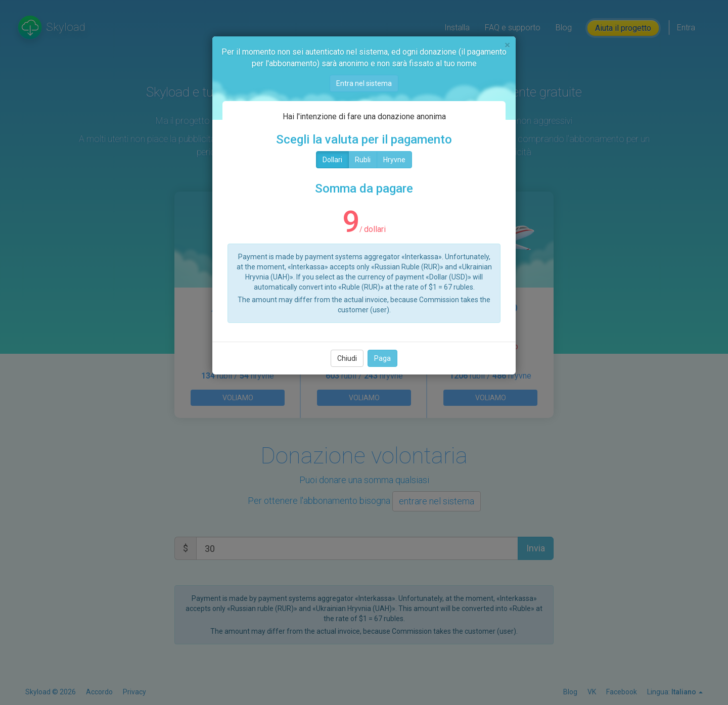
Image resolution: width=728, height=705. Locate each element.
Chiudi (347, 358)
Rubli (363, 160)
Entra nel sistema (364, 83)
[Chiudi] (507, 45)
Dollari (332, 160)
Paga (382, 358)
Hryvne (394, 160)
